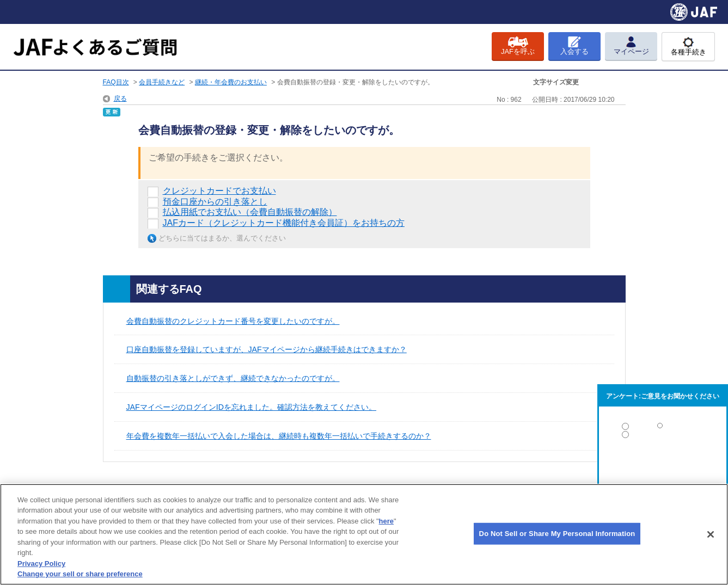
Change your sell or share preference (80, 574)
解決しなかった (663, 464)
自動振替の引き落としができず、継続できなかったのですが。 (233, 378)
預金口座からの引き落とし (215, 202)
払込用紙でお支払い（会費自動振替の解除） (250, 212)
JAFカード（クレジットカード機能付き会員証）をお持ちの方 (284, 223)
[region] (364, 534)
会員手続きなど (162, 82)
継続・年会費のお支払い (231, 82)
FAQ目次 (116, 82)
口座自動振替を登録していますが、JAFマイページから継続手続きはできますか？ (267, 349)
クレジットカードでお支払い (219, 191)
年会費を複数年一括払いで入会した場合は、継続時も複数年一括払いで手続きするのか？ (279, 436)
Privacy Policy (41, 564)
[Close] (711, 534)
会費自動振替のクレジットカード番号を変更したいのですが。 (233, 321)
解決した (663, 429)
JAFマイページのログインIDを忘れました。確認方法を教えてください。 (252, 407)
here (386, 521)
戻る (120, 98)
